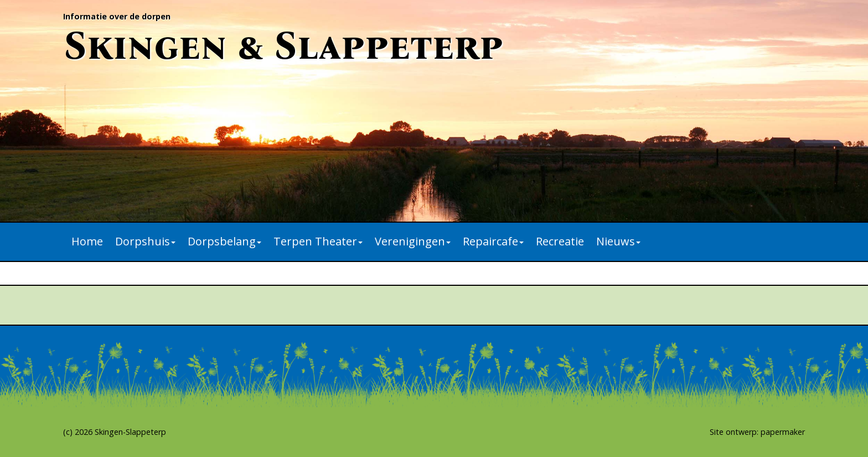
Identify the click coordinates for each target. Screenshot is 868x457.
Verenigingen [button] (413, 241)
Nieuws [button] (618, 241)
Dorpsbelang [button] (224, 241)
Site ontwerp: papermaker (757, 432)
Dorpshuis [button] (145, 241)
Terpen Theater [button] (318, 241)
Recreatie (560, 241)
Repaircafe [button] (493, 241)
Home (87, 241)
